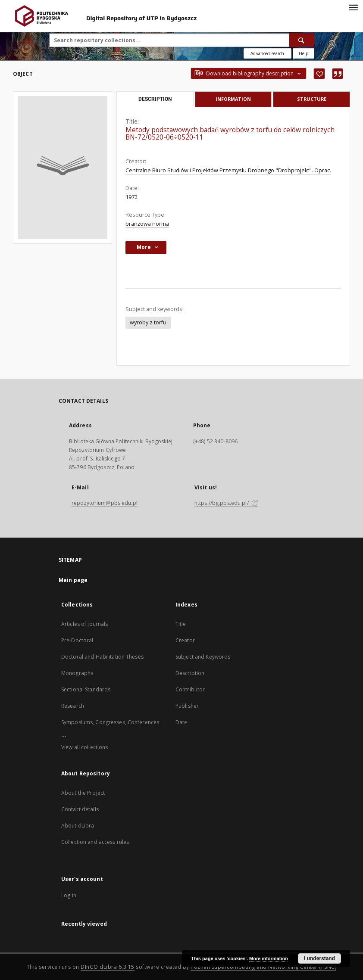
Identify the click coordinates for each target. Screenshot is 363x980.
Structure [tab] (312, 99)
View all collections (84, 747)
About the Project (83, 793)
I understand (319, 958)
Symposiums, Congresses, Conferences (110, 722)
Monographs (77, 673)
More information (269, 958)
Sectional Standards (86, 689)
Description (190, 673)
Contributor (190, 689)
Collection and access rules (95, 842)
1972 (131, 197)
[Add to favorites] (319, 74)
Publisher (187, 706)
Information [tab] (233, 99)
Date (181, 722)
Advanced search (267, 53)
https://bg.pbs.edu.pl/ (226, 503)
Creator (185, 640)
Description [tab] (155, 99)
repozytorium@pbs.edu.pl (105, 503)
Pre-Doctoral (77, 640)
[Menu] (353, 7)
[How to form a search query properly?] (304, 53)
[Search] (302, 40)
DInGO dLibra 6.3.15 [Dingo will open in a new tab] (108, 967)
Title (181, 624)
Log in (69, 895)
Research (73, 706)
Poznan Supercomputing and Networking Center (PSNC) (263, 967)
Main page (73, 580)
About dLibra (78, 826)
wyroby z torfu (148, 322)
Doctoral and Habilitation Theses (102, 657)
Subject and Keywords (203, 657)
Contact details (80, 809)
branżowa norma (147, 224)
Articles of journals (84, 624)
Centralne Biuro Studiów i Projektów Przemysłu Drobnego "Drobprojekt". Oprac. (228, 170)
